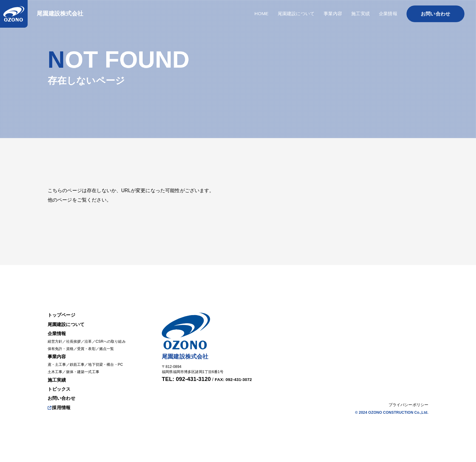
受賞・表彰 (90, 347)
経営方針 (56, 339)
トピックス (60, 388)
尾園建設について (67, 321)
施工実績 (58, 379)
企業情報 (58, 331)
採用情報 (60, 407)
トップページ (62, 312)
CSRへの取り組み (116, 339)
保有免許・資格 (62, 347)
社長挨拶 (76, 339)
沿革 (91, 339)
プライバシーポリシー (409, 405)
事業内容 (58, 355)
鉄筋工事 (80, 363)
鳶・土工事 (58, 363)
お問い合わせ (62, 398)
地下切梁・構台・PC (110, 363)
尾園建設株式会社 (61, 14)
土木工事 (56, 371)
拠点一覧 (112, 347)
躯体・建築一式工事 (86, 371)
